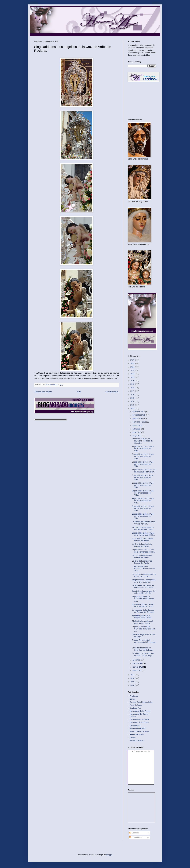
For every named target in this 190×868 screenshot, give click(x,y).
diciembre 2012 (139, 412)
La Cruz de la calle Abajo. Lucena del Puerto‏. (142, 545)
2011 (133, 675)
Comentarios (135, 837)
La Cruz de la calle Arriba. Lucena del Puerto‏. (142, 562)
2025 (133, 363)
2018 (133, 388)
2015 (133, 398)
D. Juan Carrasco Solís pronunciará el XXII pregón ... (144, 642)
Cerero (133, 699)
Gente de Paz (135, 708)
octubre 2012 (138, 418)
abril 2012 (137, 660)
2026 (133, 360)
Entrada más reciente (43, 392)
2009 (133, 682)
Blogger (109, 855)
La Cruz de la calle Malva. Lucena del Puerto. (142, 556)
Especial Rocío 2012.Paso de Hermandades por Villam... (144, 471)
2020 (133, 381)
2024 (133, 367)
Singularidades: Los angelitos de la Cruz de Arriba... (144, 581)
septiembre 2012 (139, 422)
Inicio (79, 392)
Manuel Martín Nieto (138, 728)
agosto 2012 (138, 425)
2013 (133, 405)
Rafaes (133, 737)
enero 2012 (137, 670)
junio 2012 (137, 432)
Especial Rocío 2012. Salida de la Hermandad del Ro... (144, 534)
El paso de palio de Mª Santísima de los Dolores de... (143, 599)
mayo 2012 (137, 436)
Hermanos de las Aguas (139, 722)
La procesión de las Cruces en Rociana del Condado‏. (143, 611)
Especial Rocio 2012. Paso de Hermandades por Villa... (143, 477)
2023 (133, 370)
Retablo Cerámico (137, 741)
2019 (133, 384)
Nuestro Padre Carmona (140, 731)
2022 (133, 374)
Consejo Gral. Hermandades (141, 702)
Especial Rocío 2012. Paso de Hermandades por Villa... (143, 449)
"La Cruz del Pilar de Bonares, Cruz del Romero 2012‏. (144, 569)
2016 (133, 395)
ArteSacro (134, 696)
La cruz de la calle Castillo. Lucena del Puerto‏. (143, 540)
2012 (133, 408)
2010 (133, 678)
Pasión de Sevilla (137, 734)
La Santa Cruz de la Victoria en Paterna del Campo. (143, 655)
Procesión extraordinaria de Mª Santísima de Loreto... (143, 528)
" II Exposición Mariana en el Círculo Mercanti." (143, 523)
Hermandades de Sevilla (140, 719)
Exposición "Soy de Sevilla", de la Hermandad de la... (143, 605)
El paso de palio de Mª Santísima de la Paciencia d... (143, 629)
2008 (133, 685)
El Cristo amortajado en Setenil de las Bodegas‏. (143, 649)
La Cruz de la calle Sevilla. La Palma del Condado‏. (144, 575)
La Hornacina (135, 725)
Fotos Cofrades (136, 705)
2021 (133, 377)
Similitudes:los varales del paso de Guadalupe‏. (142, 622)
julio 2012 (137, 429)
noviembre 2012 (139, 415)
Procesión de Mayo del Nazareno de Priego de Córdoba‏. (142, 441)
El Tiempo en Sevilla (141, 751)
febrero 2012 (138, 667)
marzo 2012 (138, 663)
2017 (133, 391)
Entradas (134, 833)
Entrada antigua (112, 392)
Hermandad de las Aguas (140, 711)
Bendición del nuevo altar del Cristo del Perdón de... (144, 592)
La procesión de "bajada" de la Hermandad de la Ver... (143, 586)
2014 (133, 401)
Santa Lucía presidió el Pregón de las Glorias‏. (142, 617)
